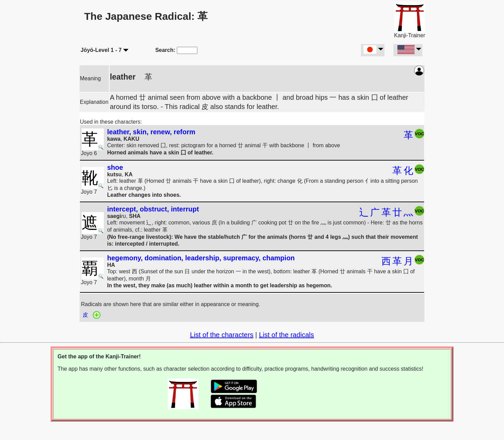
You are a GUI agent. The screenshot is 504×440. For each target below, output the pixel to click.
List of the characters (222, 335)
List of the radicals (286, 335)
